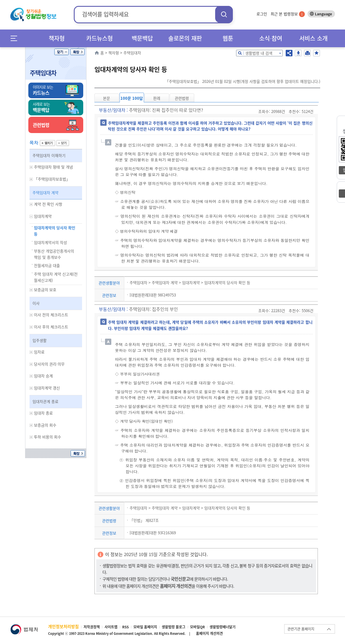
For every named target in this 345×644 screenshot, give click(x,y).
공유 (289, 53)
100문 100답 (132, 98)
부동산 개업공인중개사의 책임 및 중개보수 (54, 254)
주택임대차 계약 (45, 192)
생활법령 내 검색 (259, 53)
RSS (125, 627)
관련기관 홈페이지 (301, 629)
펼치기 (48, 143)
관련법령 (182, 98)
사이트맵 (111, 627)
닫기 (62, 52)
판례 (157, 98)
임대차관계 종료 (45, 401)
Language (323, 14)
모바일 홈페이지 (145, 627)
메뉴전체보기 (16, 38)
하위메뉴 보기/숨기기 (31, 167)
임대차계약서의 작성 (50, 242)
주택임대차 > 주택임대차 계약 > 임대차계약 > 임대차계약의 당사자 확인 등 (190, 282)
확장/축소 (77, 52)
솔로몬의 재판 (185, 38)
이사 (36, 303)
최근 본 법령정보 (288, 14)
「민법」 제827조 (144, 520)
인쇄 (307, 53)
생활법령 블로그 (174, 627)
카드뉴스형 (99, 38)
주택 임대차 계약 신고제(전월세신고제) (56, 277)
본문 (107, 98)
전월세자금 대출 (47, 265)
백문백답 (142, 38)
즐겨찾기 (317, 53)
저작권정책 (92, 627)
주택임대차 (43, 73)
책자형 (57, 38)
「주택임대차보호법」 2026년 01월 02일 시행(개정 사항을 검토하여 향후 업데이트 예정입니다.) (243, 81)
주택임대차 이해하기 (49, 155)
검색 (224, 14)
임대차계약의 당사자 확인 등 (55, 231)
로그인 (262, 14)
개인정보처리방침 (63, 626)
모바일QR (197, 627)
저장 (298, 53)
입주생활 (40, 340)
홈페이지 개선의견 (209, 633)
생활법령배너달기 (223, 627)
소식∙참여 (271, 38)
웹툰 (228, 38)
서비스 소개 (313, 38)
